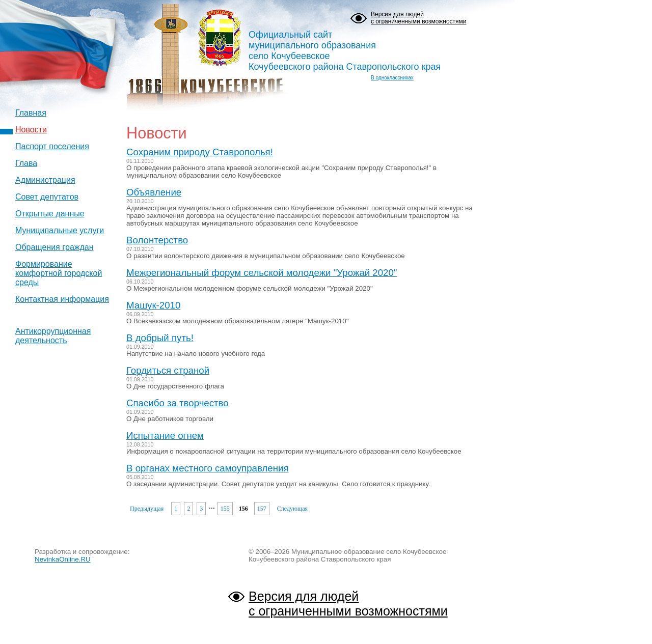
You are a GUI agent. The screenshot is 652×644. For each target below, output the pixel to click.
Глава (26, 163)
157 (262, 509)
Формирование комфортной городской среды (59, 273)
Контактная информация (62, 299)
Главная (31, 113)
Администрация (45, 180)
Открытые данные (50, 214)
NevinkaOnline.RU (63, 559)
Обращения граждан (55, 247)
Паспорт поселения (52, 146)
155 (225, 509)
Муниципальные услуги (60, 230)
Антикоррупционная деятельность (53, 336)
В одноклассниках (392, 78)
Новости (31, 130)
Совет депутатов (47, 197)
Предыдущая (147, 509)
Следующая (292, 509)
